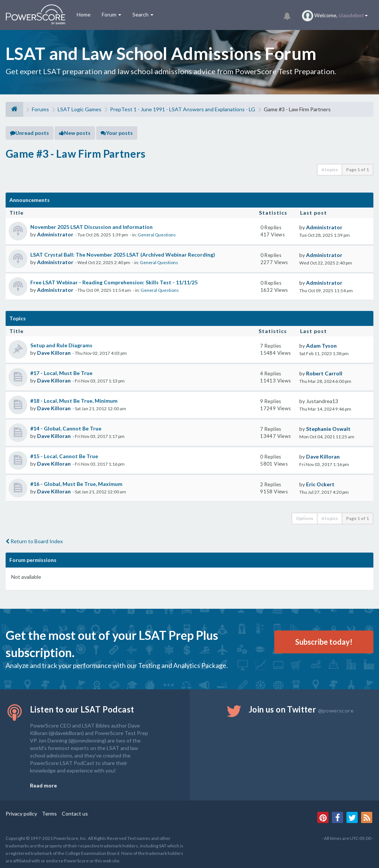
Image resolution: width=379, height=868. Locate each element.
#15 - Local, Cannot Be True (64, 456)
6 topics (330, 170)
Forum (111, 14)
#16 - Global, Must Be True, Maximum (76, 484)
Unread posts (30, 133)
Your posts (117, 133)
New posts (75, 133)
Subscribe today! (324, 642)
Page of (357, 170)
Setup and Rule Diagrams (61, 345)
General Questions (157, 235)
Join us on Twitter (301, 709)
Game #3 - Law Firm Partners (76, 154)
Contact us (75, 813)
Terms (49, 813)
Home (84, 14)
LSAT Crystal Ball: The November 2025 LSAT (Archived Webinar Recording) (123, 255)
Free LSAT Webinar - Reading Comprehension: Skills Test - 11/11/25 (114, 282)
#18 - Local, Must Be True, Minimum (74, 401)
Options (305, 518)
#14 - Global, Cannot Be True (66, 428)
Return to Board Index (34, 541)
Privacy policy (21, 813)
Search (143, 14)
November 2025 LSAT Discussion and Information (91, 227)
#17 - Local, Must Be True (61, 373)
